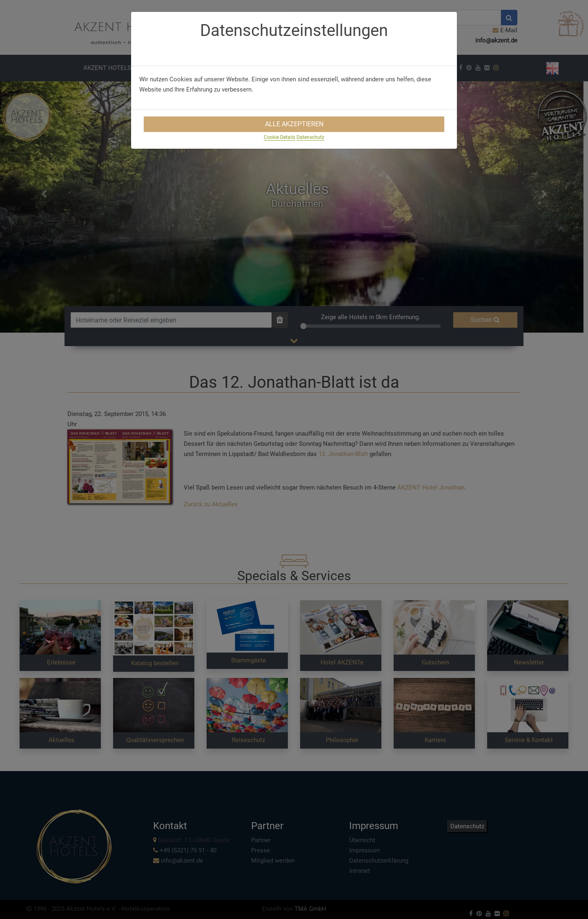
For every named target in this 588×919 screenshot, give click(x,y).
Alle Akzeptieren (294, 124)
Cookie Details (280, 137)
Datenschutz (310, 137)
